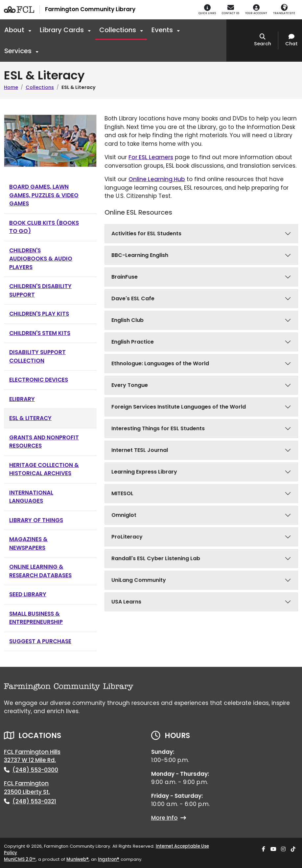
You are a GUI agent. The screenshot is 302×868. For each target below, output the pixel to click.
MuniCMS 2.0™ (20, 859)
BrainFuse (125, 277)
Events (163, 30)
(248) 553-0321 (34, 801)
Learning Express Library (144, 472)
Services (19, 51)
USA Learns (126, 602)
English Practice (133, 342)
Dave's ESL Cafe (133, 298)
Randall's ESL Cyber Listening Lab (156, 558)
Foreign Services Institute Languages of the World (179, 407)
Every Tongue (130, 385)
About (15, 30)
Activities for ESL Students (146, 233)
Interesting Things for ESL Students (158, 428)
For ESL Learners (151, 157)
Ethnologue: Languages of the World (160, 363)
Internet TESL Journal (140, 450)
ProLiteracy (127, 537)
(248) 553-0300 (35, 770)
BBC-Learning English (140, 255)
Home (11, 87)
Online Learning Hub (157, 179)
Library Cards (63, 30)
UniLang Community (139, 580)
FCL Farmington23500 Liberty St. (27, 788)
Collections (118, 30)
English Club (128, 320)
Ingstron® (109, 859)
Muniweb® (78, 859)
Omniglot (124, 515)
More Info (169, 818)
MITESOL (122, 493)
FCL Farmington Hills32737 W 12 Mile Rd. (32, 756)
